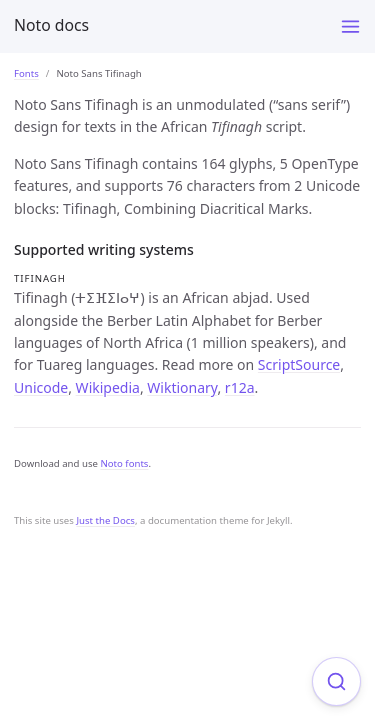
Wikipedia (108, 387)
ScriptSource (299, 364)
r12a (240, 387)
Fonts (26, 73)
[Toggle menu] (350, 26)
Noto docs (51, 25)
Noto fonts (124, 463)
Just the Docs (105, 520)
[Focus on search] (336, 681)
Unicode (41, 387)
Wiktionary (182, 387)
